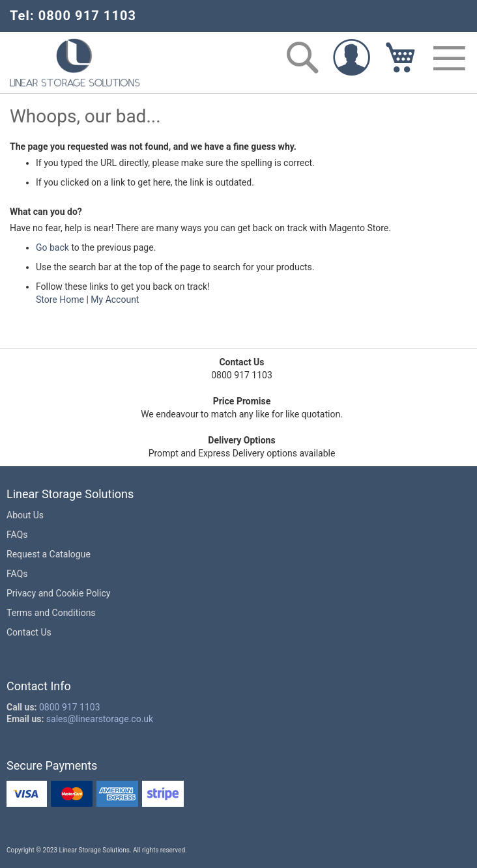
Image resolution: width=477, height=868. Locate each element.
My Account (115, 300)
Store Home (60, 300)
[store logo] (75, 63)
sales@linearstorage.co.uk (100, 719)
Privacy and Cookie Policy (58, 593)
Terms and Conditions (51, 613)
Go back (52, 247)
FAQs (17, 535)
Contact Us (29, 632)
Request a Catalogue (49, 554)
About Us (25, 515)
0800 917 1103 (70, 707)
